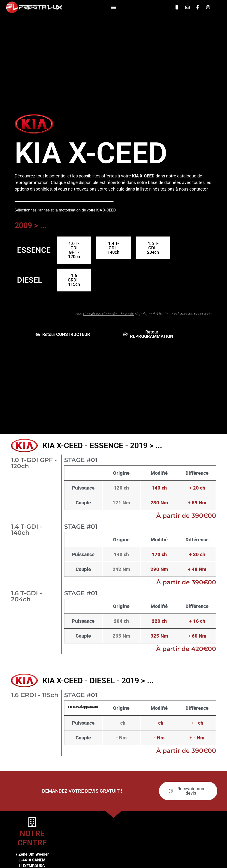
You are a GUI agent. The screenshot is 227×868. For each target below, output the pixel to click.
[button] (113, 7)
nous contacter (193, 189)
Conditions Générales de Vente (109, 314)
